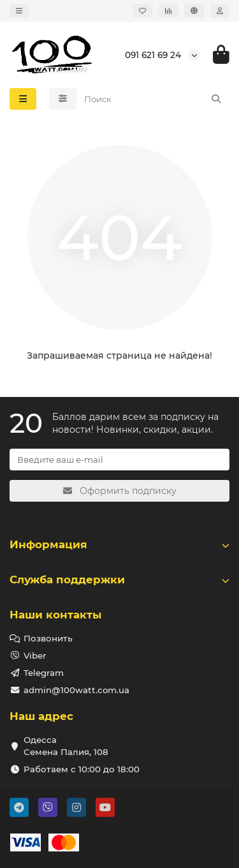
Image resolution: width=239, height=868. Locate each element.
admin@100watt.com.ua (76, 690)
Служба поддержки (119, 580)
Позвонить (48, 638)
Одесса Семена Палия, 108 (66, 746)
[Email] (119, 460)
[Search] (153, 99)
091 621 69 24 (153, 55)
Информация (119, 544)
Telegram (44, 673)
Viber (35, 655)
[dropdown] (19, 11)
